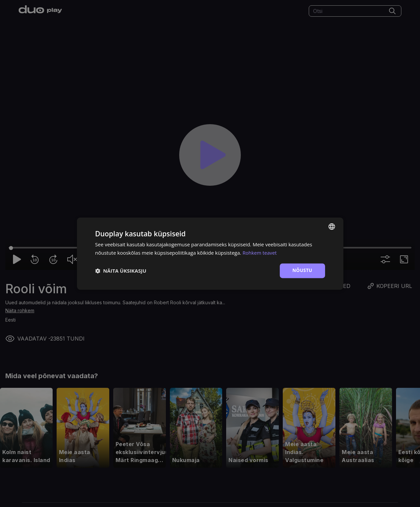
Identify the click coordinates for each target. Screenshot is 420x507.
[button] (121, 271)
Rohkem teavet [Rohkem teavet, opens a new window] (260, 252)
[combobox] (332, 226)
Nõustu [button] (302, 270)
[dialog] (210, 253)
